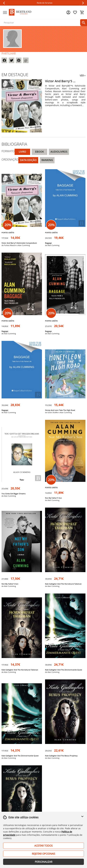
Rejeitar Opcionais (43, 854)
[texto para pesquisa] (43, 22)
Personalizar (44, 862)
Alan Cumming (24, 245)
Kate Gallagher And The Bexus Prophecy (61, 756)
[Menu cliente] (68, 12)
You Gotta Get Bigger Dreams (14, 494)
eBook (39, 152)
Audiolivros (59, 152)
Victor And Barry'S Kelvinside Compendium (19, 243)
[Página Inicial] (20, 12)
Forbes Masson (10, 245)
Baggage (48, 243)
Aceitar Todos (43, 846)
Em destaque (15, 75)
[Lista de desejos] (75, 12)
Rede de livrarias (45, 3)
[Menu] (5, 12)
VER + (83, 75)
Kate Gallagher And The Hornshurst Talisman (63, 584)
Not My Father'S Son (53, 498)
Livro (22, 152)
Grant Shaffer (53, 412)
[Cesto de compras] (82, 12)
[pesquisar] (84, 23)
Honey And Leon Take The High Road (60, 410)
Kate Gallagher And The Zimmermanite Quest (64, 670)
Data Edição (28, 160)
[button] (82, 818)
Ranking (47, 160)
